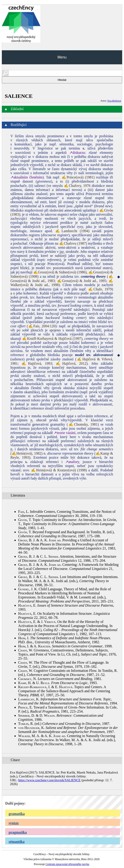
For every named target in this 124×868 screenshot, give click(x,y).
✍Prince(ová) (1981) (78, 177)
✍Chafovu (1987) (73, 243)
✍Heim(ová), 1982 (26, 453)
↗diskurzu (77, 153)
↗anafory (72, 462)
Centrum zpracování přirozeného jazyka (67, 864)
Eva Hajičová (114, 101)
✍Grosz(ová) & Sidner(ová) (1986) (60, 272)
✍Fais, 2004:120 (42, 326)
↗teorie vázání (64, 433)
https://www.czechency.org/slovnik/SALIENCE (49, 780)
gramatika (17, 814)
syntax (14, 823)
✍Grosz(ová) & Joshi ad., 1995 (82, 281)
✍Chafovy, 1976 (77, 186)
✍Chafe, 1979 (100, 289)
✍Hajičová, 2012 (71, 363)
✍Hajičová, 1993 (37, 363)
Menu (62, 57)
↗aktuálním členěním (27, 177)
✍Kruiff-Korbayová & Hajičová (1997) (52, 339)
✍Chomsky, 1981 (83, 424)
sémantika (17, 842)
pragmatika (18, 832)
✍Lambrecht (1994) (72, 231)
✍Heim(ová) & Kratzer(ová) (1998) (59, 470)
